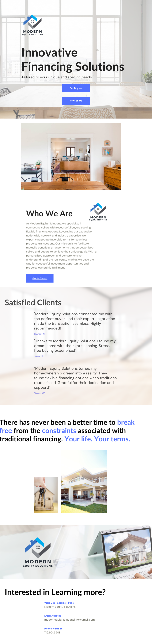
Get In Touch (35, 278)
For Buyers (76, 88)
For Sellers (76, 101)
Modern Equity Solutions (60, 607)
